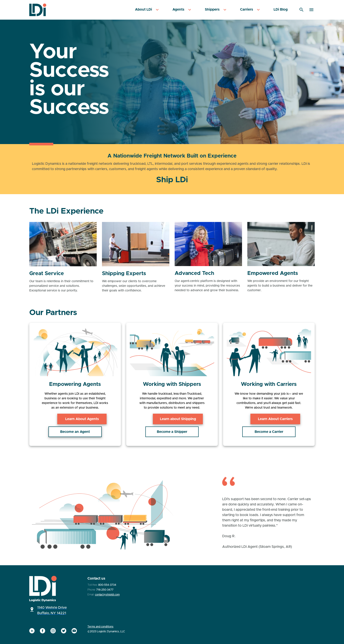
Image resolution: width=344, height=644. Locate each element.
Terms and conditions (100, 627)
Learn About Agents (75, 419)
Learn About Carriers (269, 419)
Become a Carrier (269, 432)
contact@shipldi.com (107, 595)
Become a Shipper (172, 432)
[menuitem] (147, 10)
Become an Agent (75, 432)
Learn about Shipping (172, 419)
